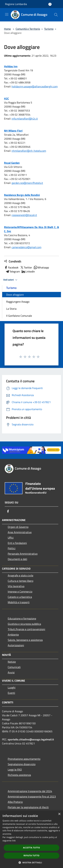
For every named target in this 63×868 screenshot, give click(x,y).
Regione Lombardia (16, 4)
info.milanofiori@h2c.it (25, 119)
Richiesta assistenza (19, 775)
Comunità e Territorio (28, 29)
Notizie (12, 662)
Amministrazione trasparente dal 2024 (30, 791)
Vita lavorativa (16, 586)
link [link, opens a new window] (14, 841)
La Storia (11, 309)
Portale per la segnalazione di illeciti (28, 807)
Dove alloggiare (15, 295)
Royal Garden (12, 163)
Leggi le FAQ (15, 770)
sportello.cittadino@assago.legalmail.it (31, 739)
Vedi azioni (11, 280)
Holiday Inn (11, 66)
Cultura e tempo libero (20, 581)
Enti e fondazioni (17, 543)
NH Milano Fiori (13, 131)
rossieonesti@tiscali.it (24, 215)
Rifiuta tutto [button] (32, 856)
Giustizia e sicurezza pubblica (24, 624)
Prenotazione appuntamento (24, 759)
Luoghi (12, 687)
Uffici (11, 538)
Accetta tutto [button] (31, 848)
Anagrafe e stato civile (20, 575)
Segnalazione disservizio (22, 764)
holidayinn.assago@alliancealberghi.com (35, 86)
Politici (12, 548)
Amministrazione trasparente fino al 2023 (32, 796)
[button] (32, 862)
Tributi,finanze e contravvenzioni (26, 629)
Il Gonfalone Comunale (19, 316)
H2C (6, 98)
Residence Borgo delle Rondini (22, 195)
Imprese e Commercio (20, 592)
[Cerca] (56, 15)
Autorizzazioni (16, 645)
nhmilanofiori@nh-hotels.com (29, 151)
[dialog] (32, 839)
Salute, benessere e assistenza (25, 640)
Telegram (13, 271)
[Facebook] (8, 511)
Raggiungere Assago (18, 302)
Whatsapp (41, 267)
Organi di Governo (18, 527)
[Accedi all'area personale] (50, 4)
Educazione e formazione (22, 618)
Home (7, 29)
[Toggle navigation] (7, 14)
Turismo (49, 29)
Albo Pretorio (15, 802)
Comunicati (14, 667)
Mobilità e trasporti (19, 602)
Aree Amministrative (20, 532)
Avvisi (11, 672)
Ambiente (13, 635)
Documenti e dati (17, 559)
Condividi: (13, 261)
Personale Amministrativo (23, 554)
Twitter (26, 267)
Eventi (11, 693)
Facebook (11, 267)
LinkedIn (28, 271)
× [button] (59, 814)
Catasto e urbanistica (20, 597)
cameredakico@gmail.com (26, 247)
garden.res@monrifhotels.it (27, 183)
